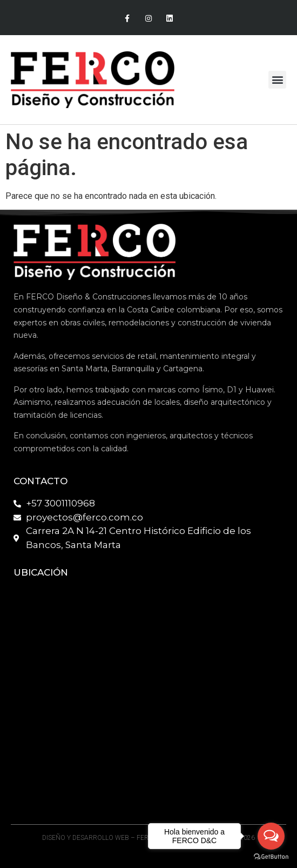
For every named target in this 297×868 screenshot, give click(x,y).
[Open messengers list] (271, 836)
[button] (277, 80)
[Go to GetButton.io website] (271, 857)
